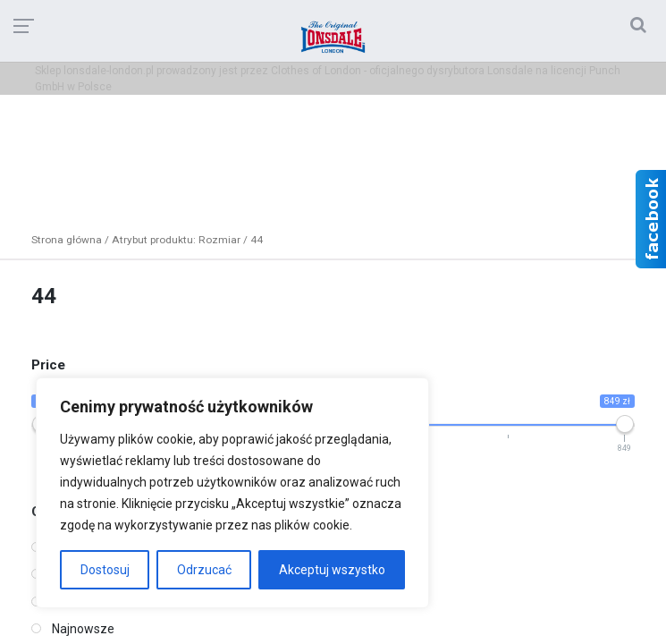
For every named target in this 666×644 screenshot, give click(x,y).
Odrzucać (204, 570)
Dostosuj (105, 570)
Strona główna (67, 240)
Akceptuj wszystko (332, 570)
